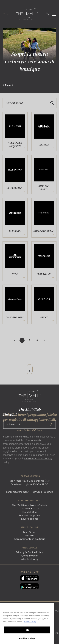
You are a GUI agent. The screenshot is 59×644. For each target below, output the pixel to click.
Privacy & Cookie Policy (29, 552)
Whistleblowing (30, 559)
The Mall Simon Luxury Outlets (29, 505)
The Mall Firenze (29, 508)
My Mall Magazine (30, 515)
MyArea (30, 535)
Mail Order (29, 532)
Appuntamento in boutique (30, 539)
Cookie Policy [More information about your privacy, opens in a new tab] (30, 630)
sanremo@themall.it (18, 492)
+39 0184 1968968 (42, 492)
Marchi (9, 85)
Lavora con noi (30, 519)
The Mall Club (29, 512)
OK (27, 638)
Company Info (29, 556)
